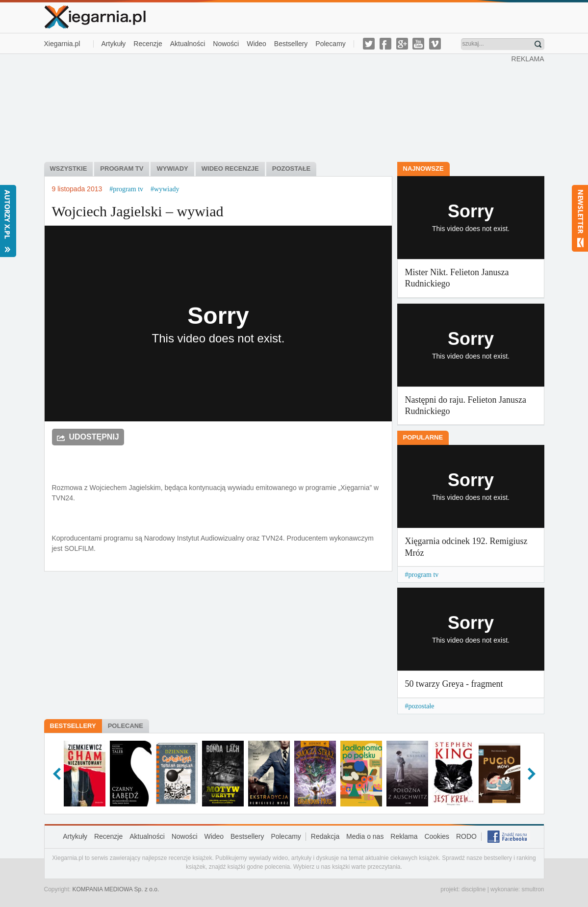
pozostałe (422, 706)
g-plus (402, 44)
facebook (385, 44)
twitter (369, 44)
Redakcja (325, 836)
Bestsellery (291, 44)
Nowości (226, 44)
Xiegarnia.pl (62, 44)
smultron (533, 889)
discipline (473, 889)
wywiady (166, 189)
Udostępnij (94, 437)
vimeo (435, 44)
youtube (418, 44)
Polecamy (330, 44)
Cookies (437, 836)
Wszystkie (69, 168)
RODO (466, 836)
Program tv (122, 168)
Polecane (126, 726)
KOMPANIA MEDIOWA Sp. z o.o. (116, 889)
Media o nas (365, 836)
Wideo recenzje (230, 168)
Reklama (404, 836)
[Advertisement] (278, 107)
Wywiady (172, 168)
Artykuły (114, 44)
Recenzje (148, 44)
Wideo (256, 44)
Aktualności (188, 44)
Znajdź (538, 44)
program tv (128, 189)
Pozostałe (291, 168)
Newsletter (580, 218)
